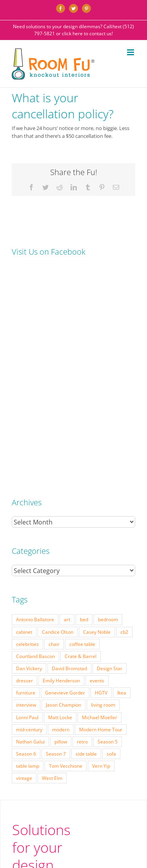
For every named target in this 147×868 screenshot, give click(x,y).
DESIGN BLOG (79, 783)
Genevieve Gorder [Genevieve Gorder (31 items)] (65, 487)
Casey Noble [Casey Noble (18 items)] (97, 426)
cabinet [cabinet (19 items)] (24, 426)
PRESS (83, 777)
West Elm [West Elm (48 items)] (52, 572)
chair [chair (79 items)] (54, 438)
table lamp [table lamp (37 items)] (28, 560)
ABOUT (113, 777)
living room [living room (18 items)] (103, 499)
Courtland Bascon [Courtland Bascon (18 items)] (35, 450)
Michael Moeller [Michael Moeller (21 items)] (100, 512)
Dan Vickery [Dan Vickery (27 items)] (29, 463)
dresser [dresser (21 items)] (24, 475)
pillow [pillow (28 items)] (61, 536)
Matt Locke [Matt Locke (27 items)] (60, 512)
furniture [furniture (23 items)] (26, 487)
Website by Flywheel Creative (93, 792)
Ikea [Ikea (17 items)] (122, 487)
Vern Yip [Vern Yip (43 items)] (101, 560)
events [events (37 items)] (97, 475)
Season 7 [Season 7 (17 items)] (56, 548)
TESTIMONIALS (46, 783)
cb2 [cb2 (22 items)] (124, 426)
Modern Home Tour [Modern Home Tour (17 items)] (101, 524)
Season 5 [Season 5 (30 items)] (108, 536)
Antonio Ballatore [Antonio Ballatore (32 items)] (35, 414)
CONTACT (106, 783)
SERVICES (55, 771)
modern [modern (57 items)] (61, 524)
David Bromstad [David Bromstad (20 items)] (69, 463)
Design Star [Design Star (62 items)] (110, 463)
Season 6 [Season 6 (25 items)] (26, 548)
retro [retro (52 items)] (82, 536)
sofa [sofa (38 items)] (111, 548)
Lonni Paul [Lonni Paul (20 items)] (27, 512)
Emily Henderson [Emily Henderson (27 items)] (61, 475)
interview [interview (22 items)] (26, 499)
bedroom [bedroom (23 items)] (108, 414)
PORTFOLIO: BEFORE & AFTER (98, 771)
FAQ (97, 777)
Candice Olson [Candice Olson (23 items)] (58, 426)
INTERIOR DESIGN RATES (48, 777)
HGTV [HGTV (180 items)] (101, 487)
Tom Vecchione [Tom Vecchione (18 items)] (66, 560)
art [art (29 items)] (67, 414)
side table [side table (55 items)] (86, 548)
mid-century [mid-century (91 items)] (29, 524)
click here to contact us (87, 33)
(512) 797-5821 (42, 690)
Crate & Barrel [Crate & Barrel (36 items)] (81, 450)
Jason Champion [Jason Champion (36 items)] (64, 499)
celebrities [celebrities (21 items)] (27, 438)
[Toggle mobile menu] (131, 52)
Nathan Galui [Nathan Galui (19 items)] (30, 536)
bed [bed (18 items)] (84, 414)
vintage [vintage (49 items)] (24, 572)
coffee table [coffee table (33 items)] (82, 438)
